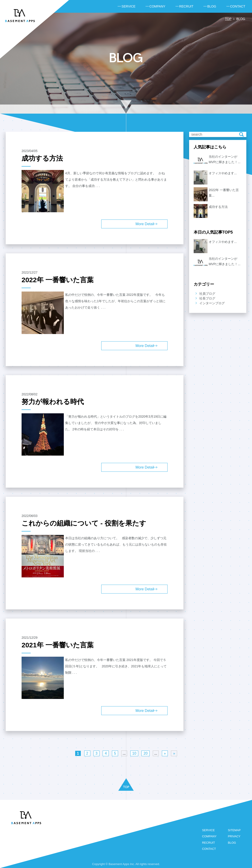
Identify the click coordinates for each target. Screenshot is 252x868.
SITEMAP (234, 830)
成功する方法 (218, 207)
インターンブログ (212, 303)
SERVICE (208, 830)
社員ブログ (207, 294)
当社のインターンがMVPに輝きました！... (225, 159)
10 (134, 753)
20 (146, 753)
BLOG (232, 843)
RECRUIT (208, 843)
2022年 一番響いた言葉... (224, 193)
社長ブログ (207, 298)
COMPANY (209, 837)
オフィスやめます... (223, 173)
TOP (228, 19)
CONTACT (209, 849)
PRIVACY (234, 837)
